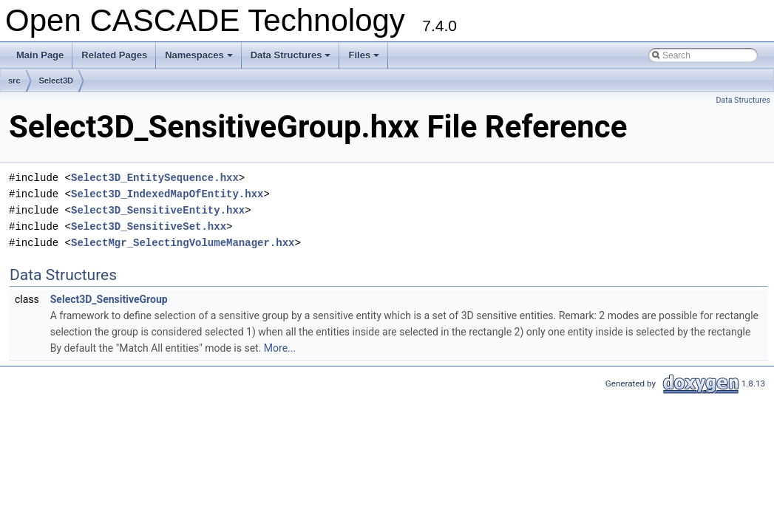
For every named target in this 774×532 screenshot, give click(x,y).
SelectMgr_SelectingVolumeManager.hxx (183, 243)
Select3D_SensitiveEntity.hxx (158, 210)
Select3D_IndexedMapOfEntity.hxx (167, 194)
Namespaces (200, 59)
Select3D (56, 81)
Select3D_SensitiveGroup (109, 299)
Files (365, 59)
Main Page (40, 55)
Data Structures (292, 59)
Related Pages (114, 55)
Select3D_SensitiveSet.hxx (149, 226)
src (14, 81)
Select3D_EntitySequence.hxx (155, 178)
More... (280, 348)
